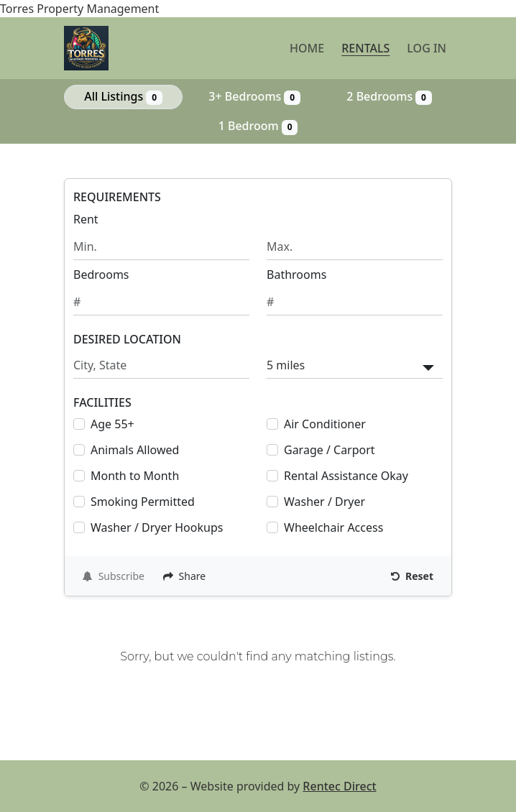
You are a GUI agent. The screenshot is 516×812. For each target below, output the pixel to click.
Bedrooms (101, 274)
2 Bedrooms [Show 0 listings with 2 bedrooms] (389, 97)
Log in (427, 48)
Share (184, 576)
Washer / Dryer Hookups (157, 527)
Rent (86, 219)
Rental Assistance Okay (346, 476)
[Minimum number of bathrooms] (355, 302)
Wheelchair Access (333, 527)
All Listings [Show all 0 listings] (123, 97)
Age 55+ (112, 424)
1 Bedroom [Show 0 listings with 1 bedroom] (258, 126)
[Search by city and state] (161, 365)
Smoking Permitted (143, 502)
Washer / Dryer (324, 502)
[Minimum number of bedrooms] (161, 302)
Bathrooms (296, 274)
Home (307, 48)
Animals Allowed (135, 450)
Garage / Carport (330, 450)
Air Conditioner (325, 424)
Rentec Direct (339, 786)
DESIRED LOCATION (127, 340)
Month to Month (135, 476)
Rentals (365, 48)
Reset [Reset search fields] (412, 576)
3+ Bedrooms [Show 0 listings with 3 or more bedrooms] (254, 97)
